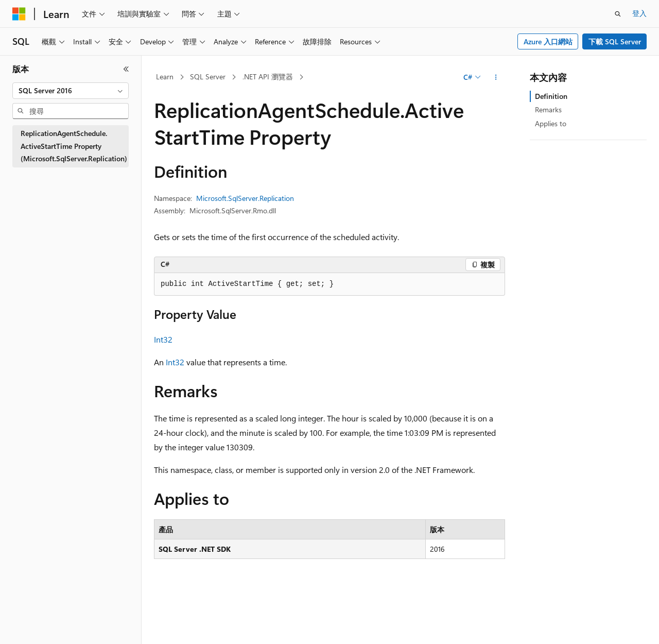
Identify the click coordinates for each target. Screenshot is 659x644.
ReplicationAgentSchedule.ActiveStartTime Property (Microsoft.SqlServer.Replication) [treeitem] (74, 146)
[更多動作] (496, 77)
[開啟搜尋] (618, 14)
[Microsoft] (19, 14)
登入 (639, 13)
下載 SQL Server (615, 41)
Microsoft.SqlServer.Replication (245, 198)
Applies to (551, 123)
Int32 (163, 339)
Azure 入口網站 (548, 41)
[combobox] (71, 91)
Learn (165, 77)
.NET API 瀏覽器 (268, 77)
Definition (551, 96)
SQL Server (208, 77)
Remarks (548, 109)
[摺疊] (126, 69)
